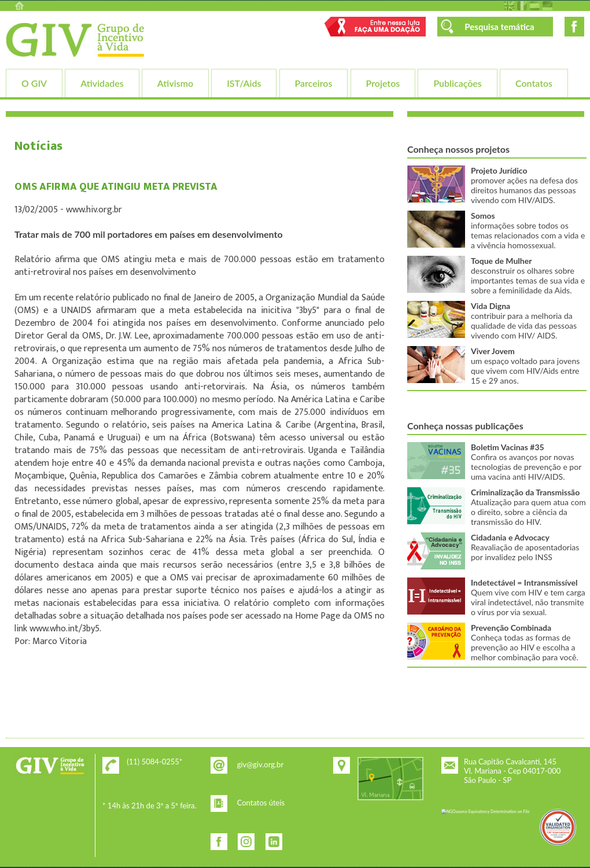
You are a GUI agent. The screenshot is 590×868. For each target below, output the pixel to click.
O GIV (34, 83)
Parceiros (314, 83)
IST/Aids (244, 83)
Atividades (102, 83)
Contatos (534, 83)
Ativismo (175, 83)
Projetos (383, 83)
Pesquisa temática (499, 27)
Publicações (457, 83)
